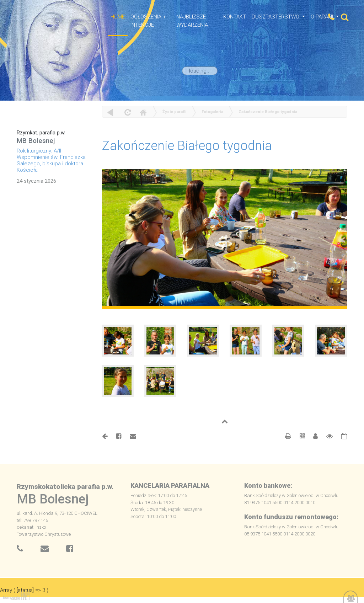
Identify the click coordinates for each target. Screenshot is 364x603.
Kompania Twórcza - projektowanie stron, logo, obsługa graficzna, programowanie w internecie (15, 595)
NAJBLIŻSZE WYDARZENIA (192, 21)
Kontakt (235, 17)
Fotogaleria (212, 112)
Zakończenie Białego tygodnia (268, 112)
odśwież (127, 112)
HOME (118, 17)
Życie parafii (174, 112)
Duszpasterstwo (276, 17)
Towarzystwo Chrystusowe (44, 534)
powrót (110, 112)
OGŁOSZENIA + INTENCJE (148, 21)
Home (143, 112)
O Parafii (323, 17)
